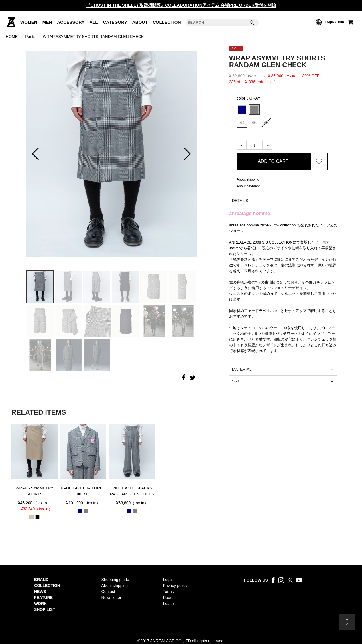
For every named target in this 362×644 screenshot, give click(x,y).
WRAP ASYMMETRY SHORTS (34, 491)
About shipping (115, 586)
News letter (111, 598)
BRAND (41, 580)
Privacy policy (175, 586)
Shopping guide (115, 580)
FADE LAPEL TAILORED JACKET (83, 491)
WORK (40, 604)
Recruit (169, 598)
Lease (168, 604)
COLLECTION (47, 586)
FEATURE (43, 598)
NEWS (40, 592)
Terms (168, 592)
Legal (168, 580)
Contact (108, 592)
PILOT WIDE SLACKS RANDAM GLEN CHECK (132, 491)
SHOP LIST (45, 609)
